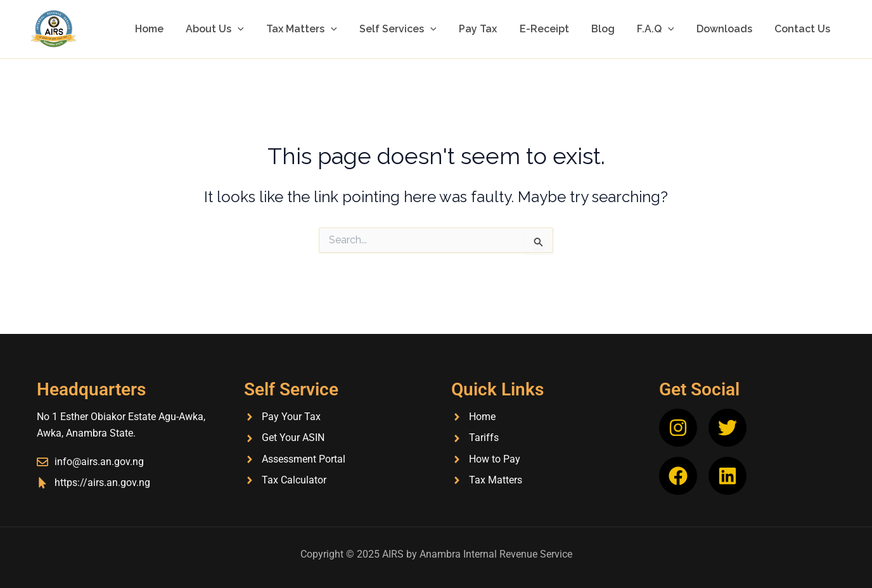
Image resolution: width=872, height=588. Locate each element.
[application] (256, 29)
